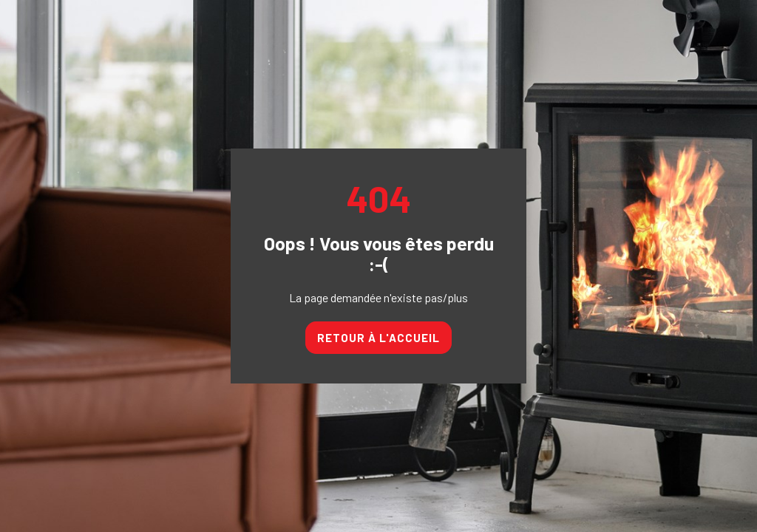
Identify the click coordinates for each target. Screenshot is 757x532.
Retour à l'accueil (378, 338)
